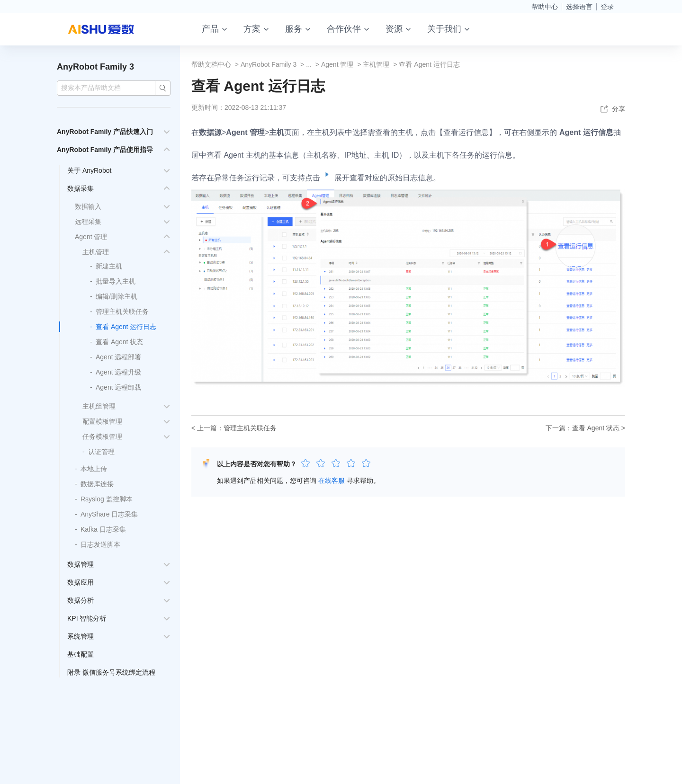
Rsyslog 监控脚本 (107, 499)
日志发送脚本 (100, 544)
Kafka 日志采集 (103, 529)
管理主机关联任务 (122, 312)
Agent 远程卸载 (118, 387)
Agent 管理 (91, 237)
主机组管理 (99, 406)
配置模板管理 (102, 421)
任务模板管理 (102, 437)
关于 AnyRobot (89, 170)
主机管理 (96, 252)
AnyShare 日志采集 (109, 514)
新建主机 (109, 266)
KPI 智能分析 (87, 618)
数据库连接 (97, 484)
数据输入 (88, 206)
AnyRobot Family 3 (95, 67)
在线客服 (332, 481)
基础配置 (81, 654)
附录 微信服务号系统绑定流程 (111, 672)
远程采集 (88, 222)
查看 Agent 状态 (119, 342)
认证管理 (101, 452)
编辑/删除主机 (117, 296)
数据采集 (81, 188)
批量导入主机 (116, 281)
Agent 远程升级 (118, 372)
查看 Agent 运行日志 (126, 327)
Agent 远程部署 (118, 357)
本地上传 (94, 469)
